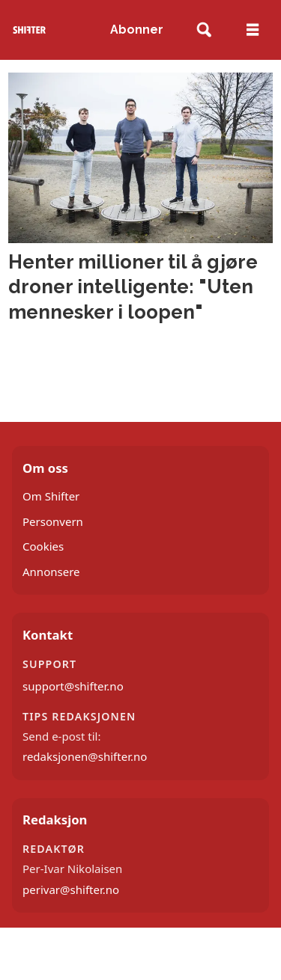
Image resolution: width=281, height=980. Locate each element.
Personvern (53, 521)
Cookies (43, 546)
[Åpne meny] (253, 30)
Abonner (137, 30)
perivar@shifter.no (71, 889)
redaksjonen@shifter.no (85, 756)
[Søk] (204, 30)
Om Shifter (51, 496)
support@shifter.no (73, 686)
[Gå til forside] (30, 30)
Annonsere (51, 572)
